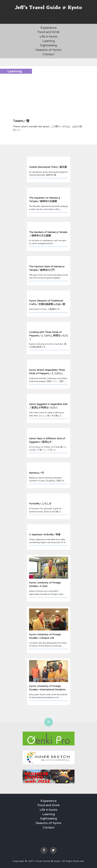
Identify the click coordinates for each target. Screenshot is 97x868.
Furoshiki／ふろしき (40, 504)
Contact (49, 54)
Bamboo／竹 (36, 473)
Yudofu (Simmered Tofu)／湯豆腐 (48, 167)
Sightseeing (48, 45)
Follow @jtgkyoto (48, 22)
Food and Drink (48, 32)
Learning (49, 41)
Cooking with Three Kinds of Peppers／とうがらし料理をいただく (48, 336)
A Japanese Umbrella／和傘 (45, 534)
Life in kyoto (48, 36)
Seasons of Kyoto (48, 50)
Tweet (48, 19)
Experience (48, 28)
